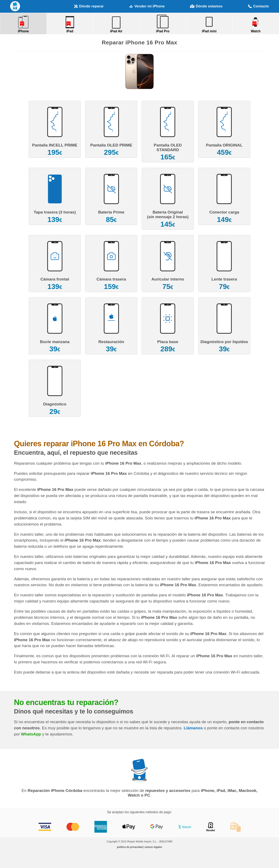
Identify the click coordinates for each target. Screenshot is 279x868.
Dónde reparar (89, 6)
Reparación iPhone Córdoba (15, 6)
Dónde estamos (206, 6)
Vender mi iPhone (147, 6)
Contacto (258, 6)
